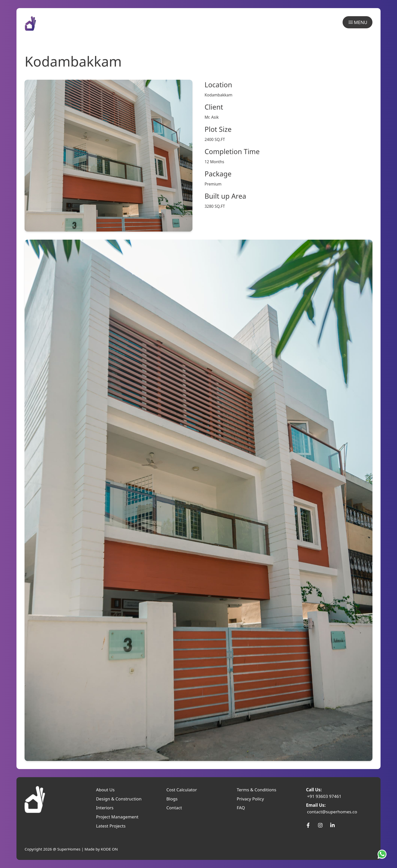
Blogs (172, 799)
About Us (105, 790)
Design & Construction (119, 799)
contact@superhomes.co (332, 812)
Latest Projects (111, 826)
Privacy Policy (250, 799)
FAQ (241, 808)
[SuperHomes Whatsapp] (383, 854)
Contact (174, 808)
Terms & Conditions (256, 790)
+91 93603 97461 (324, 796)
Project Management (117, 817)
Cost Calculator (182, 790)
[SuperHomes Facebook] (308, 825)
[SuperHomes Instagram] (320, 825)
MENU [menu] (357, 22)
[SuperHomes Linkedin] (332, 825)
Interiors (105, 808)
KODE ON (109, 849)
